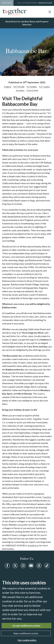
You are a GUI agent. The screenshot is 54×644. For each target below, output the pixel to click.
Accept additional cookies (26, 626)
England (8, 87)
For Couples (45, 87)
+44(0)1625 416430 (45, 3)
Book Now (7, 3)
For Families (32, 87)
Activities (20, 90)
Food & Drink (32, 90)
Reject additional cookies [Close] (26, 633)
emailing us (33, 545)
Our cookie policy (27, 640)
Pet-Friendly (19, 87)
